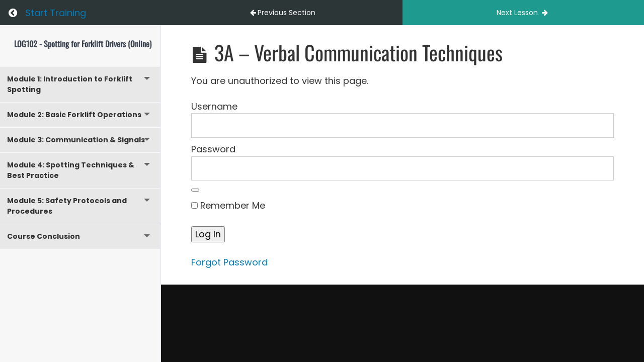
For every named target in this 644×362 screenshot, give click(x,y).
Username (214, 106)
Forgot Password (229, 262)
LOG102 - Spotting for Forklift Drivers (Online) (83, 44)
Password (213, 149)
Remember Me (228, 205)
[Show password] (195, 190)
